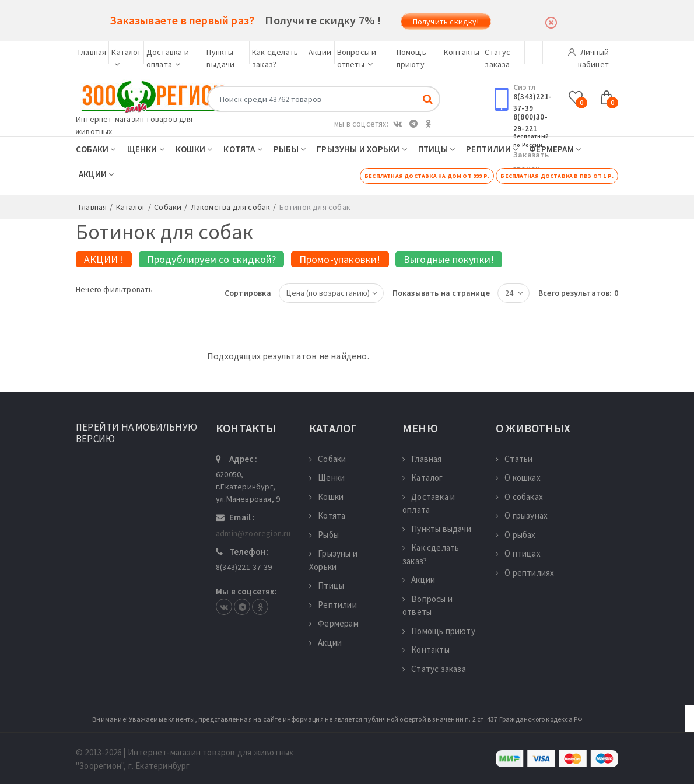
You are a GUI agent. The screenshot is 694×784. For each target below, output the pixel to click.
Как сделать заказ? (431, 554)
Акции (320, 52)
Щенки (146, 149)
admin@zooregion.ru (253, 533)
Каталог (423, 477)
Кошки (194, 149)
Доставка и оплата (429, 503)
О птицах (518, 553)
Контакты (462, 52)
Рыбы (290, 149)
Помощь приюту (439, 631)
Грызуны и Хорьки (362, 149)
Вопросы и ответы (427, 605)
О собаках (519, 497)
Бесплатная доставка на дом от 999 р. (427, 176)
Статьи (514, 459)
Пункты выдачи (437, 529)
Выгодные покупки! (449, 259)
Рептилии (492, 149)
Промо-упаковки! (340, 259)
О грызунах (522, 515)
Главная (92, 52)
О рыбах (516, 535)
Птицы (437, 149)
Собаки (96, 149)
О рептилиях (525, 573)
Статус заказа (434, 669)
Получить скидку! (446, 22)
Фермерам (555, 149)
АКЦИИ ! (104, 259)
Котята (243, 149)
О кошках (518, 477)
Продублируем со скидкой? (212, 259)
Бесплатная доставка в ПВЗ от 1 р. (557, 176)
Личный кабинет (588, 55)
